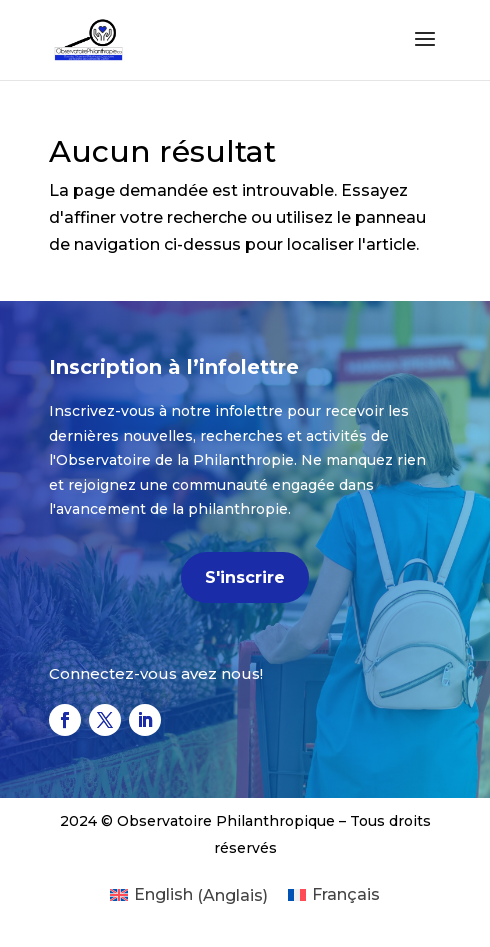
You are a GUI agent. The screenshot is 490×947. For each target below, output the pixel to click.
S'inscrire (245, 577)
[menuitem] (189, 896)
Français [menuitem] (346, 894)
